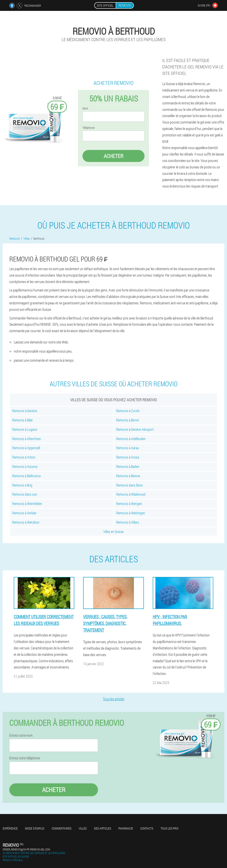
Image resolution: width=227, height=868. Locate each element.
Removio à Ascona (25, 466)
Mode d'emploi (35, 828)
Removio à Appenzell (26, 448)
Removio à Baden (128, 466)
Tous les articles (114, 699)
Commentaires (62, 828)
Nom (85, 108)
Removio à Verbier (24, 513)
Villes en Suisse (113, 532)
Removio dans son (25, 494)
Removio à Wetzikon (26, 522)
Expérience (10, 828)
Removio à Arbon (24, 457)
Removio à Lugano (25, 429)
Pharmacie (126, 828)
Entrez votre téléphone (25, 758)
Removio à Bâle (22, 420)
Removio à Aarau (128, 448)
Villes (83, 828)
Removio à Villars (128, 522)
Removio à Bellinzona (26, 476)
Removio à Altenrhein (27, 439)
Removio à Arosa (128, 457)
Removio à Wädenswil (131, 494)
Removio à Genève (25, 411)
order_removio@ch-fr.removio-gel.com (26, 849)
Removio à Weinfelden (27, 504)
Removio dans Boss (129, 485)
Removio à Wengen (129, 504)
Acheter (113, 156)
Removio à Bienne (128, 476)
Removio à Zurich (128, 411)
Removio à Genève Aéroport (135, 429)
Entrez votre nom (21, 735)
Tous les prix (169, 828)
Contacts (147, 828)
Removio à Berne (127, 420)
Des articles (103, 828)
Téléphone (89, 128)
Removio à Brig (22, 485)
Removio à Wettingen (131, 513)
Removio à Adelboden (131, 439)
